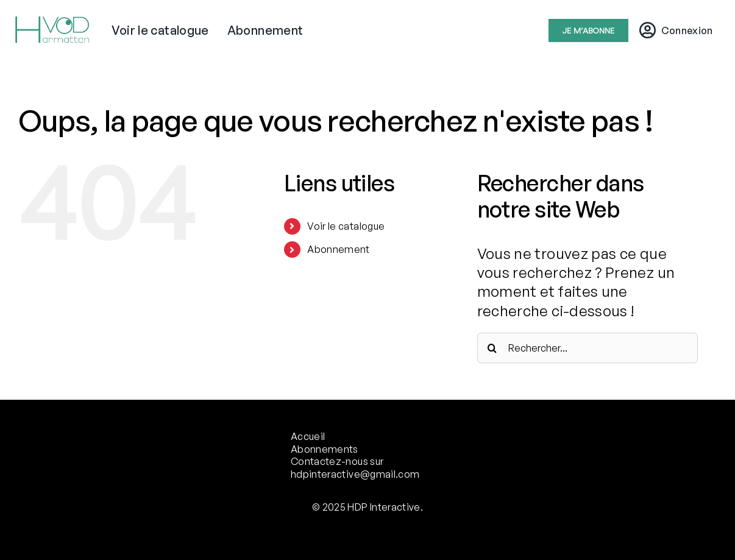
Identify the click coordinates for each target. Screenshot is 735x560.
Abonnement (339, 249)
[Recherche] (492, 348)
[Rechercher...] (588, 348)
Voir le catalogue (346, 226)
